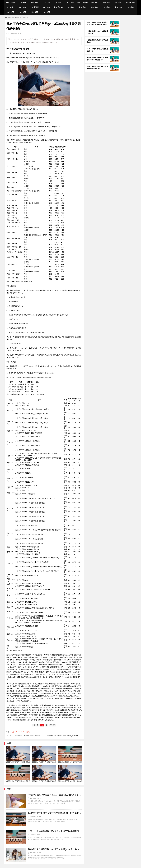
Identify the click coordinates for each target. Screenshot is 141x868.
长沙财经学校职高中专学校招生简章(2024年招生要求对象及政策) (55, 813)
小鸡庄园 (119, 2)
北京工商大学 (16, 732)
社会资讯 (70, 2)
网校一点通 (10, 2)
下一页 (52, 725)
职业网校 (34, 2)
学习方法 (46, 2)
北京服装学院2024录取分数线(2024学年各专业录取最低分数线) (72, 736)
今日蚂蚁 (10, 7)
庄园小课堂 (34, 7)
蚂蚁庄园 (94, 2)
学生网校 (22, 2)
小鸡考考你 (131, 2)
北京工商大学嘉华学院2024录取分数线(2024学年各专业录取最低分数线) (55, 831)
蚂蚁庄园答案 (83, 2)
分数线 (58, 2)
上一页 (36, 725)
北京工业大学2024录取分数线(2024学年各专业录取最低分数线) (35, 736)
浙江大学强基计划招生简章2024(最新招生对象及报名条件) (55, 795)
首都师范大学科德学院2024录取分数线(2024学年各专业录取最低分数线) (55, 849)
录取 (23, 732)
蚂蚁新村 (107, 2)
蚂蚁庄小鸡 (58, 7)
